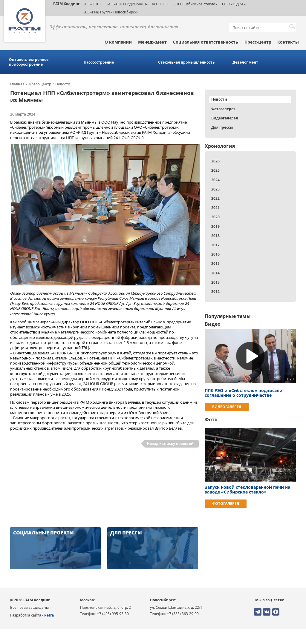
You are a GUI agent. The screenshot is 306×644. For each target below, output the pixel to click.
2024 (215, 180)
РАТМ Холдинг (66, 4)
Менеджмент (152, 42)
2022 (215, 198)
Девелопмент (245, 62)
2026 (215, 161)
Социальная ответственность (206, 42)
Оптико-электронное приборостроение (29, 62)
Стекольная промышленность (186, 62)
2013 (215, 282)
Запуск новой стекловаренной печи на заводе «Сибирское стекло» (247, 489)
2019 (215, 226)
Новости (63, 84)
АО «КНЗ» (160, 4)
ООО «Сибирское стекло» (195, 4)
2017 (215, 245)
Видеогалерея (225, 118)
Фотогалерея (223, 109)
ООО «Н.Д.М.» (233, 4)
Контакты (288, 42)
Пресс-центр (258, 42)
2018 (215, 236)
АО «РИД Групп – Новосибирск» (111, 12)
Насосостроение (99, 62)
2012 (215, 292)
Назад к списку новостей (170, 444)
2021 (215, 208)
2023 (215, 189)
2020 (215, 217)
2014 (215, 273)
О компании (118, 42)
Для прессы (222, 127)
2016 (215, 254)
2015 (215, 263)
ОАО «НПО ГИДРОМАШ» (127, 4)
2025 (215, 170)
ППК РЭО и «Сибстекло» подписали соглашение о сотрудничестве (244, 393)
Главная (17, 84)
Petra (49, 615)
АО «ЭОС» (93, 4)
